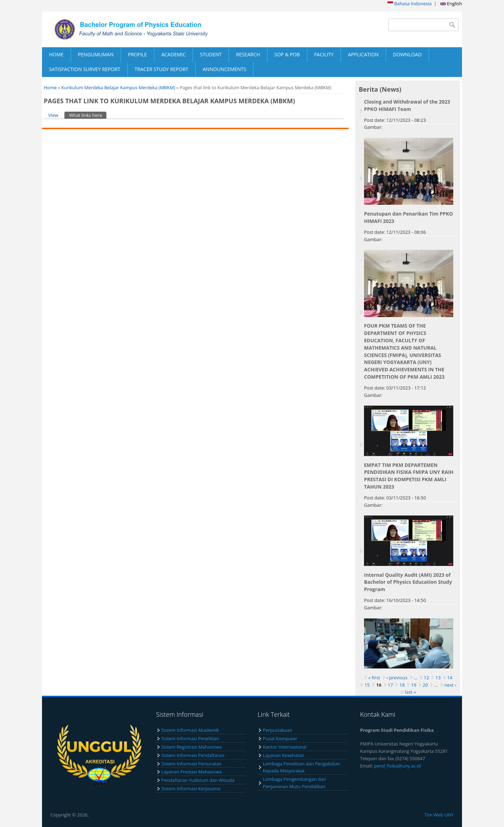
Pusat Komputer (280, 738)
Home (50, 87)
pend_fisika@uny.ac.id (398, 766)
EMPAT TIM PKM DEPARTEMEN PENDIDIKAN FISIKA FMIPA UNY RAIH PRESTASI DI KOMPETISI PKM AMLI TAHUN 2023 (409, 476)
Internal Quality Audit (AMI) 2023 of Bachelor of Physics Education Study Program (408, 582)
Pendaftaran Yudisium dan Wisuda (198, 780)
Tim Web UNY (439, 815)
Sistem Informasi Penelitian (190, 738)
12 (426, 678)
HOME (56, 54)
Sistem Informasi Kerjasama (191, 789)
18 (402, 685)
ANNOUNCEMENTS (224, 69)
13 (438, 678)
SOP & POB (287, 54)
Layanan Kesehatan (283, 755)
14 (450, 678)
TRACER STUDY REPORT (162, 69)
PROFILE (138, 54)
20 (425, 685)
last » (410, 692)
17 (390, 685)
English (451, 3)
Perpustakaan (278, 730)
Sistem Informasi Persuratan (191, 764)
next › (450, 685)
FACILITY (324, 54)
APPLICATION (363, 54)
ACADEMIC (174, 54)
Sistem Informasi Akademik (190, 730)
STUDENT (211, 54)
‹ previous (397, 678)
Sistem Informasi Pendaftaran (193, 755)
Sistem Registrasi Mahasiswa (192, 747)
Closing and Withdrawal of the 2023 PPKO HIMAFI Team (407, 105)
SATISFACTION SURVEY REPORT (85, 69)
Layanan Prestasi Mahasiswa (192, 772)
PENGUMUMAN (96, 54)
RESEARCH (248, 54)
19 (414, 685)
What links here (88, 115)
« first (374, 678)
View (53, 115)
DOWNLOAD (407, 54)
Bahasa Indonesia (409, 3)
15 (367, 685)
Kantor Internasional (285, 747)
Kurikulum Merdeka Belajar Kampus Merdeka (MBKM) (118, 87)
